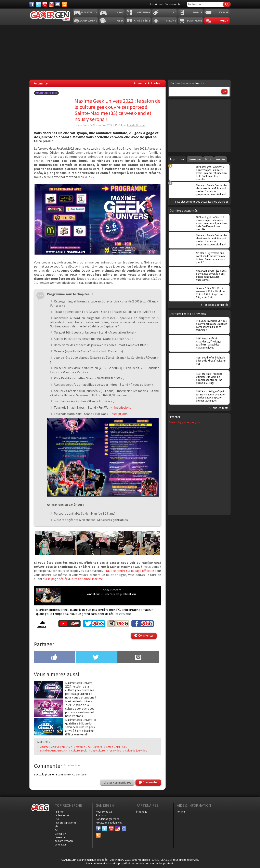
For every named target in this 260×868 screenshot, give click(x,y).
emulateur (60, 845)
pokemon (60, 837)
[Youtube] (45, 4)
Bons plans (194, 21)
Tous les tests (220, 408)
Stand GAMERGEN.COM (53, 750)
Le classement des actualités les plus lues (203, 202)
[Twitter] (38, 4)
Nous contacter (104, 812)
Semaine (195, 159)
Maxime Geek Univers (89, 747)
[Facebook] (32, 4)
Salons (171, 21)
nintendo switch (64, 815)
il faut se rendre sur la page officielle (129, 571)
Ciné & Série (142, 21)
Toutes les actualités (216, 305)
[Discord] (58, 4)
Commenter (146, 635)
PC (174, 12)
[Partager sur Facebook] (55, 657)
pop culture (98, 750)
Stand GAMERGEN (117, 747)
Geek (120, 21)
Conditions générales (107, 819)
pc (56, 830)
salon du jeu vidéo (136, 750)
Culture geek (79, 750)
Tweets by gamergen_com (185, 422)
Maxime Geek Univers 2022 (56, 747)
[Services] (64, 4)
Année (220, 159)
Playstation (89, 12)
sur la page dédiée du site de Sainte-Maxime (73, 579)
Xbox (120, 12)
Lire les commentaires (117, 782)
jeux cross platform (65, 823)
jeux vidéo (115, 750)
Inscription (157, 4)
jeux (57, 819)
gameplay (60, 834)
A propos (101, 815)
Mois (208, 159)
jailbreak (60, 812)
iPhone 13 (142, 812)
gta (57, 826)
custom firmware (64, 841)
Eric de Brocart (136, 125)
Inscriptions (123, 407)
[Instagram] (51, 4)
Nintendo (143, 12)
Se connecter (173, 4)
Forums (181, 812)
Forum (224, 21)
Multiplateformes (46, 93)
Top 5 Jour (177, 159)
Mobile (198, 12)
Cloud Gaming (88, 21)
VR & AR (224, 12)
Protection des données (109, 823)
